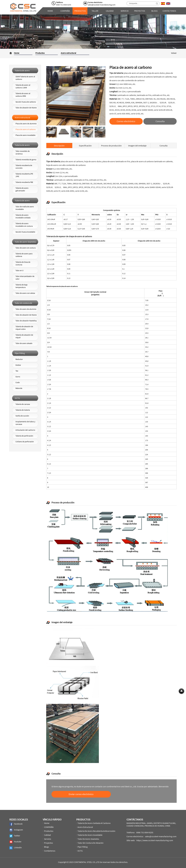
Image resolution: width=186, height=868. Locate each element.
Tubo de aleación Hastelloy (26, 321)
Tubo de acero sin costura (26, 248)
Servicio (125, 11)
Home (50, 11)
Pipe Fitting (83, 847)
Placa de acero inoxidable (25, 135)
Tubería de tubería (23, 410)
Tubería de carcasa (23, 404)
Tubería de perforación (24, 436)
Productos (80, 11)
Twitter (15, 836)
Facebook (16, 824)
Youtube (15, 842)
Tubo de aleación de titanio (26, 108)
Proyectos (140, 11)
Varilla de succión (22, 416)
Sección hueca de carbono (26, 102)
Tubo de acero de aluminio (26, 309)
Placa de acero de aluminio (26, 124)
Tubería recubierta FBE (24, 182)
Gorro (18, 377)
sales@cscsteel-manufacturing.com (102, 5)
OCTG (80, 851)
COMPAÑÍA (65, 11)
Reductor (19, 359)
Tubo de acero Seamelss (88, 839)
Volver (174, 53)
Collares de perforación (25, 442)
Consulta (163, 146)
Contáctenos (169, 11)
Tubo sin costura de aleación (90, 843)
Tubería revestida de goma (26, 160)
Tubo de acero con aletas (25, 293)
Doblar (18, 365)
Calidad (110, 11)
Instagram (16, 830)
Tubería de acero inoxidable (90, 835)
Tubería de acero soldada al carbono (94, 823)
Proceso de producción (111, 146)
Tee (17, 371)
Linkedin (16, 848)
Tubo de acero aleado (24, 343)
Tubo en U (19, 270)
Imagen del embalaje (137, 146)
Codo (18, 382)
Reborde (19, 388)
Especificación (85, 146)
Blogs (154, 11)
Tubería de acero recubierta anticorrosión (96, 831)
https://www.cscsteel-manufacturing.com (155, 840)
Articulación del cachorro (25, 430)
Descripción (59, 146)
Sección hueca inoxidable (25, 232)
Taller (95, 11)
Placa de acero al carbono (26, 129)
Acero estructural (68, 53)
